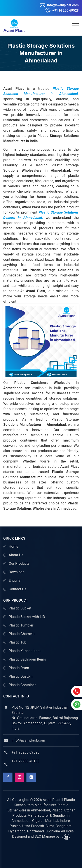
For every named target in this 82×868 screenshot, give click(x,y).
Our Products (19, 563)
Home (14, 546)
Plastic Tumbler (21, 625)
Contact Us (17, 589)
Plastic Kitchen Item (25, 651)
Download (17, 572)
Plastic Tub (17, 642)
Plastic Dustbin (21, 676)
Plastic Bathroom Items (27, 659)
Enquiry (15, 581)
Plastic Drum (19, 668)
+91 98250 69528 (62, 10)
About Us (16, 555)
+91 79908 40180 (25, 761)
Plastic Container (22, 685)
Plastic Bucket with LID (27, 617)
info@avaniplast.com (59, 5)
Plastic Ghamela (22, 634)
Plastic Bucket (20, 608)
